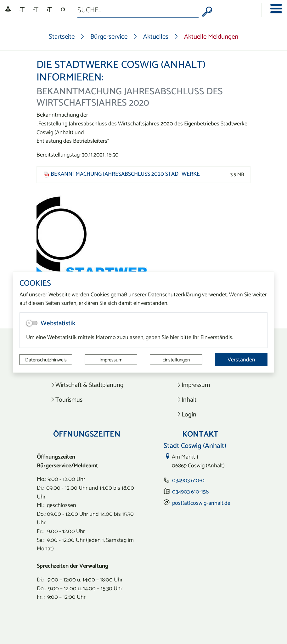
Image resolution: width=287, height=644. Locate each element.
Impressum (111, 360)
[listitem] (87, 385)
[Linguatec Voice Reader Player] (8, 10)
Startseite (62, 36)
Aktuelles (156, 36)
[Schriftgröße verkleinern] (22, 10)
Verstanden (241, 359)
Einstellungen (176, 360)
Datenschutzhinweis (46, 360)
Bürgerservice (109, 36)
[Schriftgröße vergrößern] (49, 10)
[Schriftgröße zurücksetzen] (36, 10)
